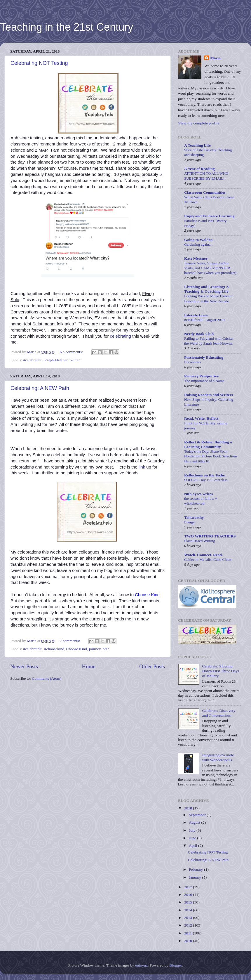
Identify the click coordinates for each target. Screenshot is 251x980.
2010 (189, 941)
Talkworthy (194, 517)
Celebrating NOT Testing (39, 63)
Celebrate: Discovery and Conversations (219, 713)
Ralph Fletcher (56, 360)
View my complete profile (199, 123)
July (193, 830)
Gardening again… (198, 244)
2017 (189, 887)
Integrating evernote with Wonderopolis (218, 757)
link (142, 467)
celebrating (121, 336)
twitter (75, 360)
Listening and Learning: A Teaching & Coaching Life (206, 289)
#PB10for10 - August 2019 (204, 320)
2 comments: (70, 641)
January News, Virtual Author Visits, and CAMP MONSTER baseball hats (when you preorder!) (210, 268)
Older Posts (152, 666)
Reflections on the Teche (204, 475)
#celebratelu (33, 360)
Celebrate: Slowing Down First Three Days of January (221, 671)
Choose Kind (77, 649)
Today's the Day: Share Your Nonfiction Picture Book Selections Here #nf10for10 (211, 456)
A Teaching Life (197, 145)
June (193, 838)
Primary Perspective (201, 376)
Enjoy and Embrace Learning (209, 216)
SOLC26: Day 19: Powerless (206, 480)
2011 (189, 933)
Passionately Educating (204, 357)
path (106, 649)
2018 (189, 808)
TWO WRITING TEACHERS (210, 536)
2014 (189, 910)
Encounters (193, 362)
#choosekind (54, 649)
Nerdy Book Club (199, 334)
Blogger (176, 965)
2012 (189, 925)
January (195, 877)
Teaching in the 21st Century (67, 27)
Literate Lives (196, 315)
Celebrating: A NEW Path (40, 388)
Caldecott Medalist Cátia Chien (208, 560)
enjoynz (141, 965)
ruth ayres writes (198, 494)
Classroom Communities (205, 192)
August (195, 822)
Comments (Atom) (47, 678)
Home (89, 666)
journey (95, 649)
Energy (190, 522)
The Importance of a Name (204, 381)
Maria (215, 58)
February (196, 869)
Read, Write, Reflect (201, 418)
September (198, 815)
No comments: (72, 352)
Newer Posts (24, 666)
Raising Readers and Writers (209, 395)
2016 (189, 895)
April (194, 845)
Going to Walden (198, 240)
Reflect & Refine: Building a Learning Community (208, 444)
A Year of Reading (199, 169)
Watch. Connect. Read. (203, 555)
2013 (189, 918)
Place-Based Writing (200, 541)
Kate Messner (196, 258)
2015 (189, 902)
